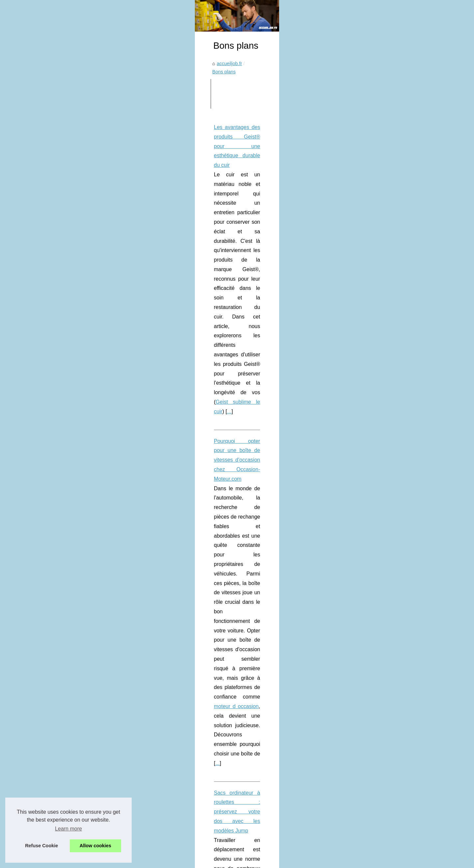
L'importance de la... (365, 618)
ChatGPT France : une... (370, 663)
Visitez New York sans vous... (375, 485)
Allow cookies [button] (95, 846)
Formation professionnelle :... (375, 603)
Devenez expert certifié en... (373, 751)
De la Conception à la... (369, 707)
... (138, 287)
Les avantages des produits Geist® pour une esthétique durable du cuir (126, 250)
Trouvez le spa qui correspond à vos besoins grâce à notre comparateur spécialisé (139, 548)
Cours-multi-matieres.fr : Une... (376, 721)
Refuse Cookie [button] (41, 846)
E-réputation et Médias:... (370, 368)
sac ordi (85, 432)
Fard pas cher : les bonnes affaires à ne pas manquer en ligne (149, 655)
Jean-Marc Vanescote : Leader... (378, 574)
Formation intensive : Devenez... (378, 840)
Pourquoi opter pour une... (371, 427)
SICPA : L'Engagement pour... (375, 294)
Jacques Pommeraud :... (370, 677)
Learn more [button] (68, 829)
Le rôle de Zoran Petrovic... (373, 559)
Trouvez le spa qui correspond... (378, 471)
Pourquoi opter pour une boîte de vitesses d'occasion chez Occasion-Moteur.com (137, 317)
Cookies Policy (142, 861)
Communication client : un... (373, 736)
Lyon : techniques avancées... (375, 323)
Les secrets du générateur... (373, 795)
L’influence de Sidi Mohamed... (376, 280)
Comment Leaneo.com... (370, 589)
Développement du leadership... (377, 545)
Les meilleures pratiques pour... (377, 632)
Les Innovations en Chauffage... (377, 338)
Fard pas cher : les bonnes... (374, 515)
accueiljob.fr (58, 194)
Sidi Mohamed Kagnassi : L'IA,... (378, 692)
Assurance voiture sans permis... (378, 456)
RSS (163, 861)
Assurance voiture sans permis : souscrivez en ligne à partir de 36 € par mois (133, 471)
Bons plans (89, 194)
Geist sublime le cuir (108, 287)
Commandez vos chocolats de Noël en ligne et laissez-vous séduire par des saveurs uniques (181, 644)
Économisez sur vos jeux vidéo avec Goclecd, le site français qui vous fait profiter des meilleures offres (185, 669)
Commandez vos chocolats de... (378, 500)
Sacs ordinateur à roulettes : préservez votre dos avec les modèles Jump (128, 394)
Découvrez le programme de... (376, 765)
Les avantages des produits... (375, 412)
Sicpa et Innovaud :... (366, 309)
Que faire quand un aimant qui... (378, 382)
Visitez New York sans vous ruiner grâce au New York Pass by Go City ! (159, 632)
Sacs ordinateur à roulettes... (374, 442)
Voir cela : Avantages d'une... (374, 353)
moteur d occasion (107, 355)
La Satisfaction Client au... (371, 826)
